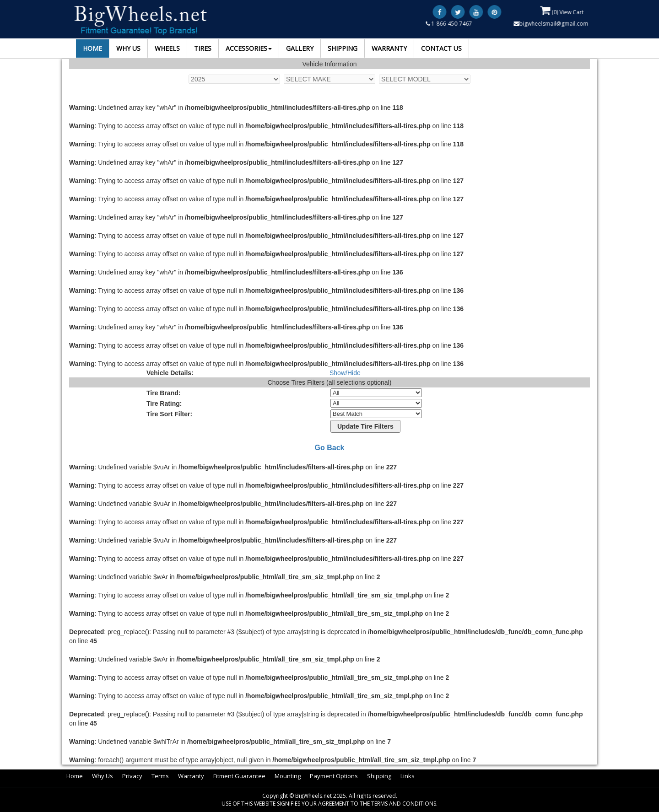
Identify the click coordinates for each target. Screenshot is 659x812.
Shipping (379, 776)
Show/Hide (345, 373)
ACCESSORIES (249, 48)
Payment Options (334, 776)
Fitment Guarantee (239, 776)
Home (75, 776)
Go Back (330, 448)
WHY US (128, 48)
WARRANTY (389, 48)
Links (408, 776)
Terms (160, 776)
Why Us (103, 776)
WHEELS (167, 48)
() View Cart (563, 11)
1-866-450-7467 (450, 24)
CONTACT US (441, 48)
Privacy (132, 776)
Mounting (288, 776)
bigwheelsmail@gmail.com (552, 24)
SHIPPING (343, 48)
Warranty (191, 776)
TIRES (203, 48)
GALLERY (300, 48)
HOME (92, 48)
